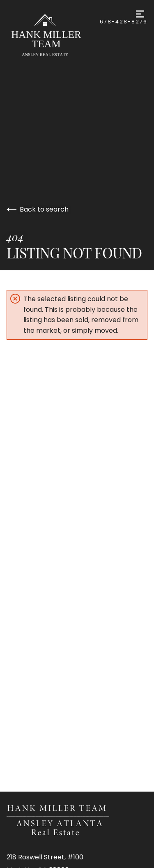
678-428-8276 (124, 22)
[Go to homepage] (53, 37)
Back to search (38, 209)
